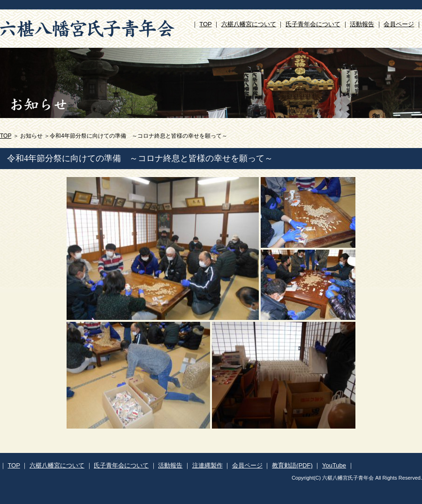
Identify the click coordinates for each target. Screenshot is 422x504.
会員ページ (399, 24)
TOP (205, 24)
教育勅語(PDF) (292, 465)
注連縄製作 (207, 465)
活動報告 (362, 24)
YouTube (334, 465)
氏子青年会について (313, 24)
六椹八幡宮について (249, 24)
